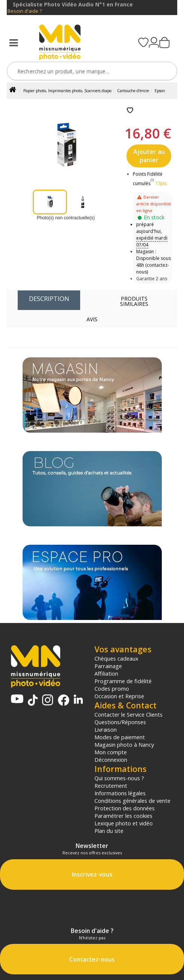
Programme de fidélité (123, 681)
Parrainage (108, 666)
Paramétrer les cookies (123, 816)
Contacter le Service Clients (128, 714)
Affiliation (106, 673)
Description (49, 299)
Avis (92, 319)
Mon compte (111, 752)
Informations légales (120, 793)
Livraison (106, 729)
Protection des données (125, 808)
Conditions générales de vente (132, 801)
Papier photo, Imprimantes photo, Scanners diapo (67, 91)
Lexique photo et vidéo (124, 823)
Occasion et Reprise (119, 696)
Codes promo (112, 688)
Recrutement (111, 786)
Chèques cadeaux (116, 658)
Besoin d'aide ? (25, 11)
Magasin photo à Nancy (124, 744)
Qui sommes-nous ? (119, 778)
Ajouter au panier (149, 156)
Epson (160, 91)
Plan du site (109, 831)
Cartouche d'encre (133, 91)
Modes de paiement (120, 737)
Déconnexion (111, 760)
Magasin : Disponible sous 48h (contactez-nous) (154, 262)
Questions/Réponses (120, 722)
